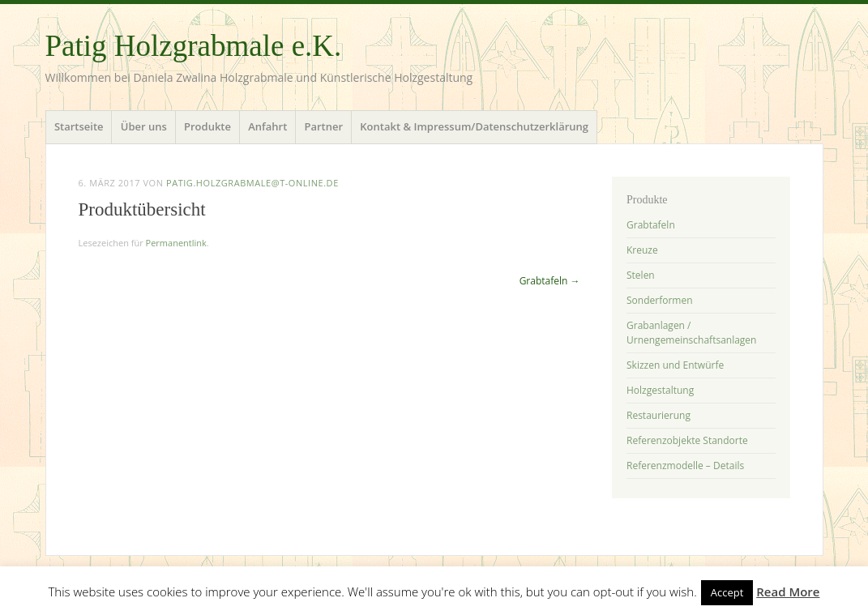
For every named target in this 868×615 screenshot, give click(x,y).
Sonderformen (660, 300)
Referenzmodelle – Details (685, 466)
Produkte (207, 126)
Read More (788, 592)
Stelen (641, 275)
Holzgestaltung (660, 390)
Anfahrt (267, 126)
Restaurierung (658, 415)
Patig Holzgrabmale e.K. (194, 46)
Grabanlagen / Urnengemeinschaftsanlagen (691, 333)
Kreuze (642, 250)
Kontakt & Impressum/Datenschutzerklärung (474, 126)
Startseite (79, 126)
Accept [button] (727, 592)
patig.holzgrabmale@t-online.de (252, 183)
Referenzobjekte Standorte (687, 440)
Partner (323, 126)
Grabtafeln (550, 281)
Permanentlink (176, 243)
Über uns (144, 126)
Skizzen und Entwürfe (675, 365)
